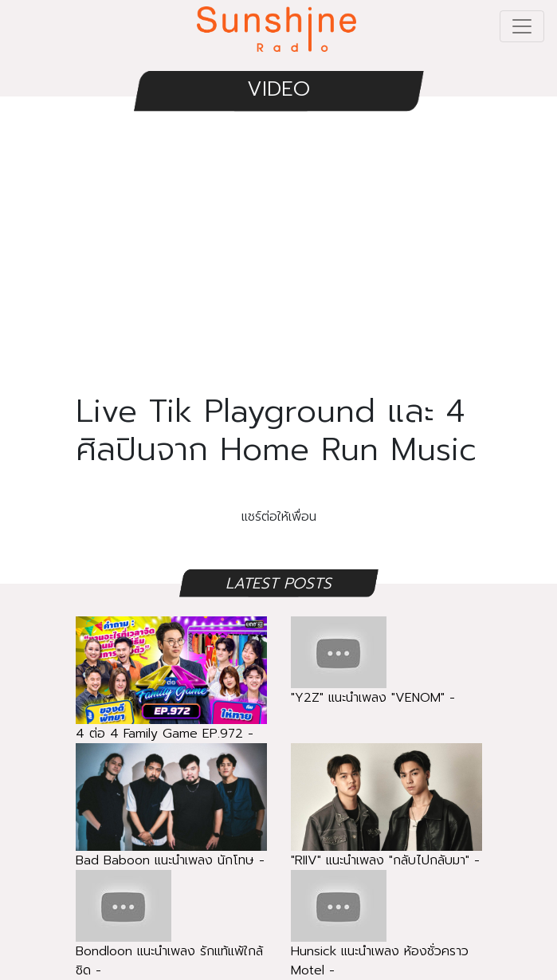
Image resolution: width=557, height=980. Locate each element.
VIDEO (278, 89)
